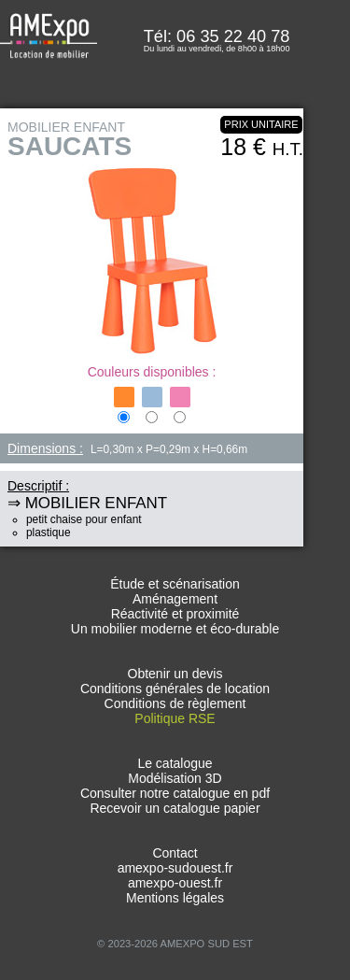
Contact (175, 853)
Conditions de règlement (175, 703)
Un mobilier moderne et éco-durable (175, 629)
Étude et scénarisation (175, 584)
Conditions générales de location (175, 689)
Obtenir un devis (175, 674)
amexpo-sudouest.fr (175, 868)
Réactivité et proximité (175, 614)
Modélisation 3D (175, 778)
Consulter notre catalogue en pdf (175, 793)
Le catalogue (175, 763)
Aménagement (175, 599)
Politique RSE (175, 718)
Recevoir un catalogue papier (175, 808)
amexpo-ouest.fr (175, 883)
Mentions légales (175, 898)
